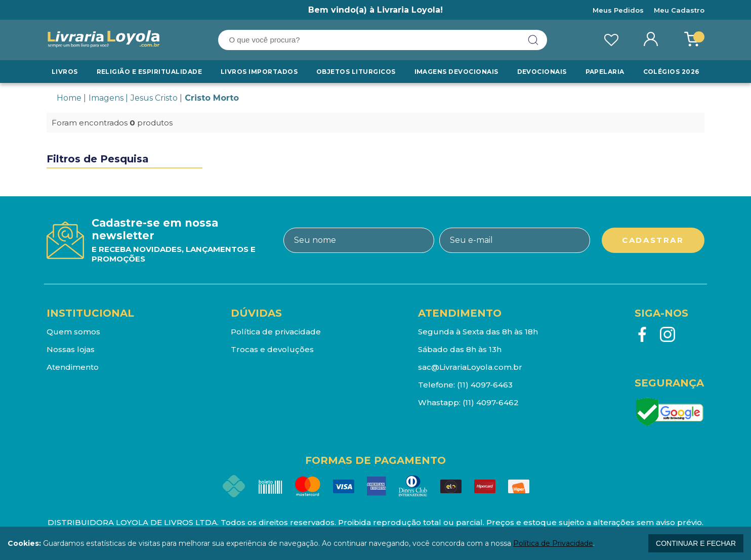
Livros (65, 72)
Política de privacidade (276, 332)
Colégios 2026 (671, 72)
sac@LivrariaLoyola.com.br (470, 367)
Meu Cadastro (679, 10)
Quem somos (73, 332)
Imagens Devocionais (456, 72)
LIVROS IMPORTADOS (260, 72)
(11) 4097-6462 (491, 402)
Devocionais (543, 72)
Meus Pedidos (618, 10)
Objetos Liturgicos (357, 72)
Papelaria (605, 72)
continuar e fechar (696, 543)
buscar (533, 40)
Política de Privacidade (553, 543)
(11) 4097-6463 (485, 385)
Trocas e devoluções (272, 349)
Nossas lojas (71, 349)
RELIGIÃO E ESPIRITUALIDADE (149, 72)
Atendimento (73, 367)
